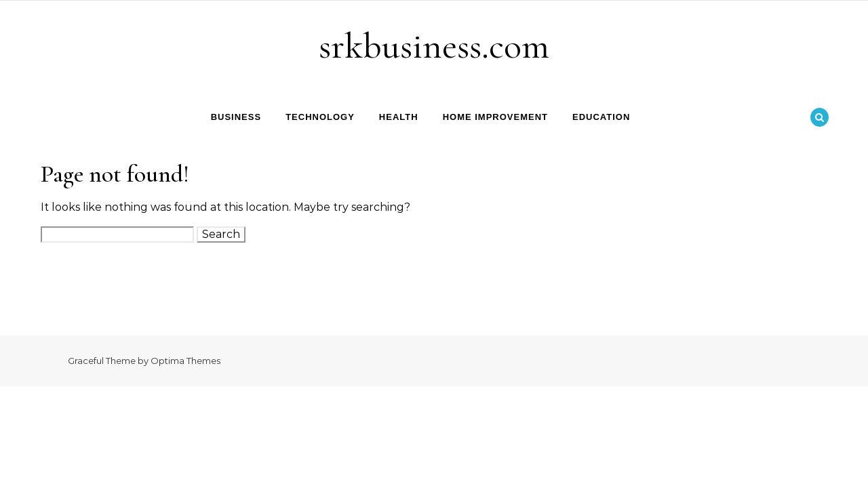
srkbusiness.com (434, 46)
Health (399, 117)
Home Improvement (495, 117)
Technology (320, 117)
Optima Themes (185, 361)
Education (601, 117)
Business (236, 117)
